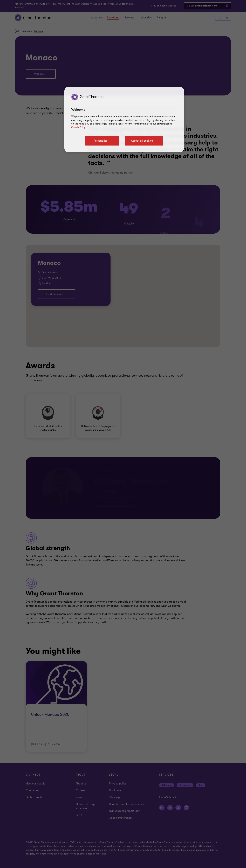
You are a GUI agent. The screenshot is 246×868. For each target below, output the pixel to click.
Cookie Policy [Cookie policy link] (78, 127)
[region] (124, 120)
